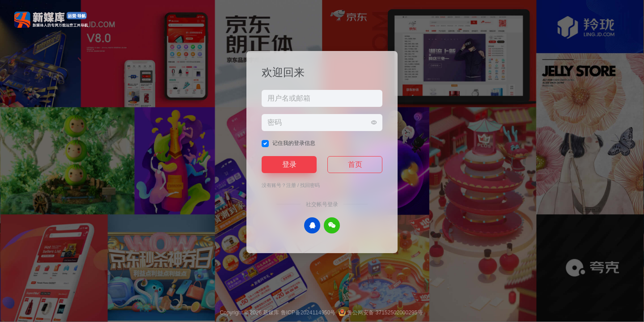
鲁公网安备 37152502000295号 (381, 313)
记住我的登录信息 (294, 143)
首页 (355, 164)
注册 (291, 185)
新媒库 (271, 313)
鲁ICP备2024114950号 (308, 313)
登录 (289, 164)
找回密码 (310, 185)
